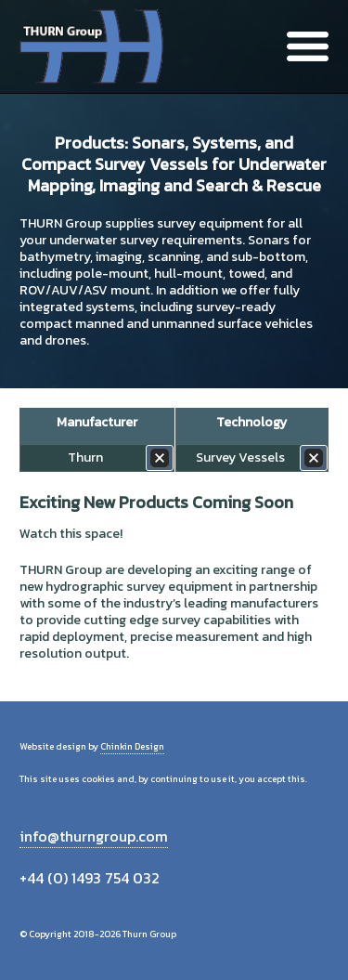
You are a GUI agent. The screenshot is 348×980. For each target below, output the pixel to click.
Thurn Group (93, 46)
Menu (308, 46)
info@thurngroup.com (94, 836)
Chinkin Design (132, 746)
